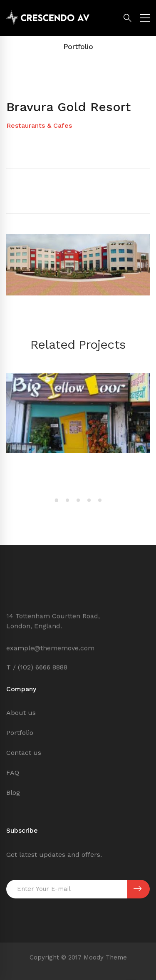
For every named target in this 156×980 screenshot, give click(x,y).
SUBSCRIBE (137, 889)
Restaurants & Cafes (39, 125)
